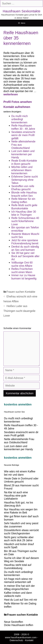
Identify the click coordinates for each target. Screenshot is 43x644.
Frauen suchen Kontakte (21, 292)
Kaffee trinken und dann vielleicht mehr (18, 594)
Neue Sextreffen (14, 622)
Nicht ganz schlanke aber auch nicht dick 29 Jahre (19, 539)
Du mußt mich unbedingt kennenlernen (18, 574)
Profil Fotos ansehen (18, 102)
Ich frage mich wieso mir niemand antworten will (18, 581)
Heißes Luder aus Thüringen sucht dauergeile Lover (19, 311)
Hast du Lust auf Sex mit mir (21, 600)
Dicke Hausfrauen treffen (19, 625)
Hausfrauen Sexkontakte (22, 11)
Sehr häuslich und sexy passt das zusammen (21, 525)
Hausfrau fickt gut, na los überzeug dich (19, 504)
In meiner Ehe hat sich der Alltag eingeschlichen (19, 587)
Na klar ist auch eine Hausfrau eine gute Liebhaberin (16, 496)
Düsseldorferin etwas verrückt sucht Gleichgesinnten (21, 532)
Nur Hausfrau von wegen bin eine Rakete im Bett (21, 511)
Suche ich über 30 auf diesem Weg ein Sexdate (21, 560)
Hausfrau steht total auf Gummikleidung (18, 567)
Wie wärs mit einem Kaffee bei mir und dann (20, 473)
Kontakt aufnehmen (17, 107)
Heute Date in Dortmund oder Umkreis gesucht (21, 480)
